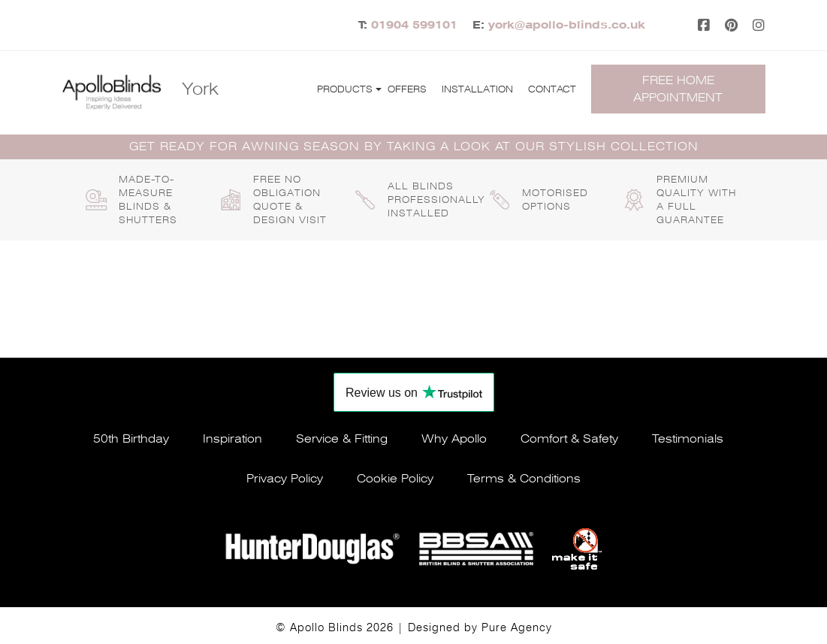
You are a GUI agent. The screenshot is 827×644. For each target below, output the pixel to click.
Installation (477, 89)
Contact (552, 89)
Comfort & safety (569, 439)
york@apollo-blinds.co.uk (567, 25)
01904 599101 (414, 25)
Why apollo (454, 439)
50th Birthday (131, 439)
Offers (407, 89)
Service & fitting (342, 439)
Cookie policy (395, 479)
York (200, 89)
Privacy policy (285, 479)
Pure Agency (517, 627)
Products (345, 89)
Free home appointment (678, 89)
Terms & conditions (524, 479)
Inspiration (232, 439)
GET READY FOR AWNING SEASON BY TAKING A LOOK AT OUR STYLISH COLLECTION (414, 147)
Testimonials (688, 439)
